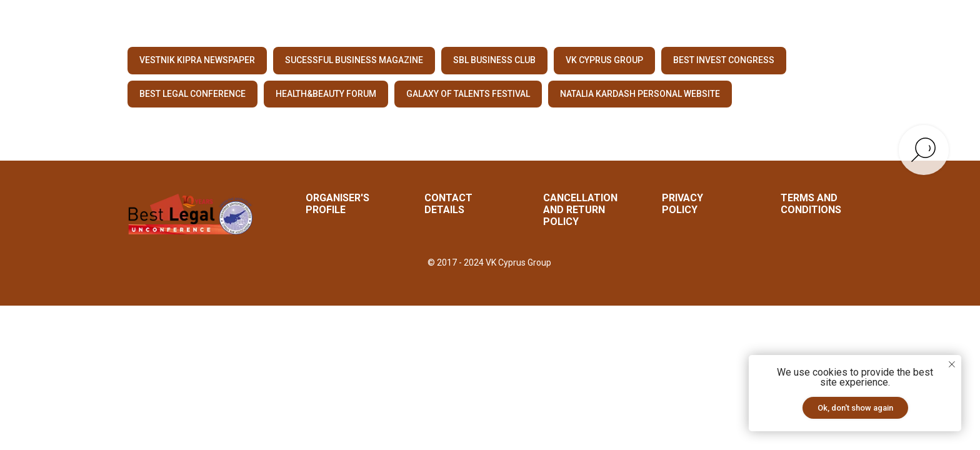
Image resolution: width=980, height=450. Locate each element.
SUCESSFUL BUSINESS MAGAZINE (354, 60)
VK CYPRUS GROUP (604, 60)
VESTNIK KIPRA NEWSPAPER (197, 60)
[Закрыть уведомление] (952, 364)
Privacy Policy (682, 204)
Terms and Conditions (811, 204)
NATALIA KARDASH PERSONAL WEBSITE (640, 94)
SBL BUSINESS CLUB (494, 60)
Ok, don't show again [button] (855, 408)
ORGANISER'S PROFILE (337, 204)
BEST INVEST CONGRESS (724, 60)
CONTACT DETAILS (448, 204)
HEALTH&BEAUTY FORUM (326, 94)
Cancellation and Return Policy (580, 210)
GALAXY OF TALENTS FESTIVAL (468, 94)
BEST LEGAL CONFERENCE (192, 94)
